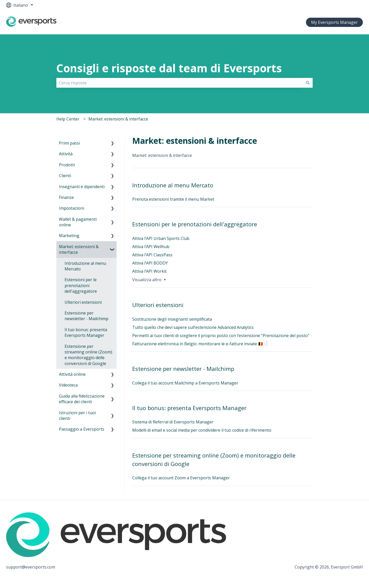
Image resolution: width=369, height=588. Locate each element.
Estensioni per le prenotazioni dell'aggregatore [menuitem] (81, 285)
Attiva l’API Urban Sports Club (161, 238)
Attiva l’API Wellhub (151, 247)
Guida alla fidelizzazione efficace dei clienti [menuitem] (82, 399)
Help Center (68, 119)
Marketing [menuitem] (69, 236)
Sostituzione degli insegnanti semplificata (172, 319)
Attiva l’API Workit (149, 271)
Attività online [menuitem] (72, 374)
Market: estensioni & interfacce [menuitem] (79, 249)
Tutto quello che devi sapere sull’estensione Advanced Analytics (193, 327)
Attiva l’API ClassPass (152, 255)
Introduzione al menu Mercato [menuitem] (85, 266)
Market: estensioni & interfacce (118, 119)
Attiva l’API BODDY (150, 263)
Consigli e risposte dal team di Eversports (169, 68)
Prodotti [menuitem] (67, 165)
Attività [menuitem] (66, 154)
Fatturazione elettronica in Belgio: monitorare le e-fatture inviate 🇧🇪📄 (200, 344)
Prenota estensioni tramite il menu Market (173, 199)
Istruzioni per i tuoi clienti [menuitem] (77, 415)
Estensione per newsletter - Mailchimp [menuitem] (86, 316)
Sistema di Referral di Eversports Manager (173, 422)
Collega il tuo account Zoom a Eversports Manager (181, 478)
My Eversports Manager (334, 22)
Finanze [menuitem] (66, 197)
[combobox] (180, 83)
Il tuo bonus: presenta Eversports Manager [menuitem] (86, 332)
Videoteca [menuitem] (68, 385)
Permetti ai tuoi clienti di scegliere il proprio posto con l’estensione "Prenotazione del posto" (221, 336)
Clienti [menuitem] (65, 176)
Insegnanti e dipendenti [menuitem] (82, 187)
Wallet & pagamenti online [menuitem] (78, 222)
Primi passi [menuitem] (69, 143)
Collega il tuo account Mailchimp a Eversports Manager (185, 383)
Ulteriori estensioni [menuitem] (83, 302)
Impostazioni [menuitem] (71, 208)
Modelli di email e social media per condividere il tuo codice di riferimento (202, 430)
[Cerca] (308, 83)
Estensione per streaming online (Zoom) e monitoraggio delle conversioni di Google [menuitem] (88, 355)
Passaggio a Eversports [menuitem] (82, 429)
